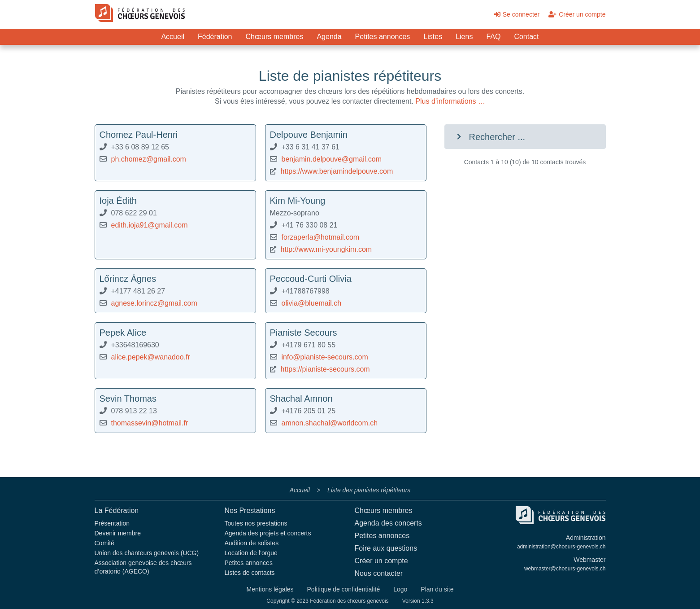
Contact (526, 37)
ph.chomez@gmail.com (149, 159)
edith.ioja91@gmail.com (150, 225)
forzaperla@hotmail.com (321, 237)
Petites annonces (383, 37)
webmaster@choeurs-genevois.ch (565, 569)
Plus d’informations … (450, 101)
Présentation (112, 523)
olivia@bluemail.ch (312, 303)
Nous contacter (379, 573)
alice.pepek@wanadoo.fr (151, 357)
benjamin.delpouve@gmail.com (332, 159)
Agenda (329, 37)
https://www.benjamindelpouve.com (337, 171)
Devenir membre (118, 533)
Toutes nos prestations (256, 523)
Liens (464, 37)
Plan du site (437, 589)
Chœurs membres (275, 37)
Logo (400, 589)
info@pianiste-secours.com (325, 357)
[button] (525, 137)
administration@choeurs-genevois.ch (561, 547)
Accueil (173, 37)
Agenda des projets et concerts (268, 533)
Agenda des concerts (388, 523)
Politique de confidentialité (344, 589)
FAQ (493, 37)
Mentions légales (270, 589)
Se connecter (517, 14)
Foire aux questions (386, 548)
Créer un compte (577, 14)
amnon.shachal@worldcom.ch (330, 423)
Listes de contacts (250, 573)
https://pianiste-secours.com (325, 369)
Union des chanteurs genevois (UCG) (147, 553)
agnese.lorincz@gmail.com (154, 303)
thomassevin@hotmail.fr (150, 423)
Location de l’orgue (251, 553)
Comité (104, 543)
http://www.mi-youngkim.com (326, 249)
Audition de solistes (252, 543)
